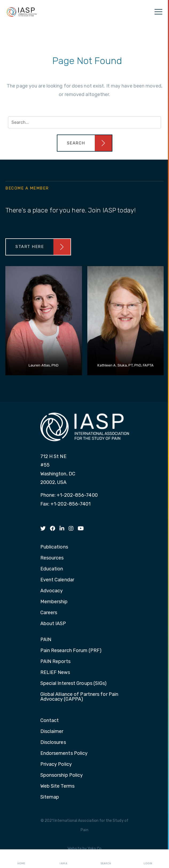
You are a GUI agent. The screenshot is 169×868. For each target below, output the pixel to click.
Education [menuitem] (52, 569)
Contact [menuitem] (50, 721)
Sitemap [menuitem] (50, 797)
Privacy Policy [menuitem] (56, 764)
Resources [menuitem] (52, 558)
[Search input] (84, 122)
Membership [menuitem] (54, 602)
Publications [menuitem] (54, 547)
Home (21, 859)
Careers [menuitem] (49, 613)
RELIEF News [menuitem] (55, 673)
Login (148, 859)
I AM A (63, 859)
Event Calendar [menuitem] (57, 580)
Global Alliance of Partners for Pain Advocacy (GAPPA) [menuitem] (79, 697)
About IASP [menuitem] (53, 624)
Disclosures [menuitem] (53, 743)
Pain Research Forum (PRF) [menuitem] (71, 651)
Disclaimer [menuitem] (52, 732)
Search (106, 859)
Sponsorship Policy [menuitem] (62, 775)
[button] (85, 143)
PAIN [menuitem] (46, 640)
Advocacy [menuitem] (52, 591)
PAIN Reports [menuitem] (55, 662)
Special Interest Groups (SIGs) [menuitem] (74, 684)
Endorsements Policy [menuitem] (64, 753)
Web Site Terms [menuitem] (57, 786)
